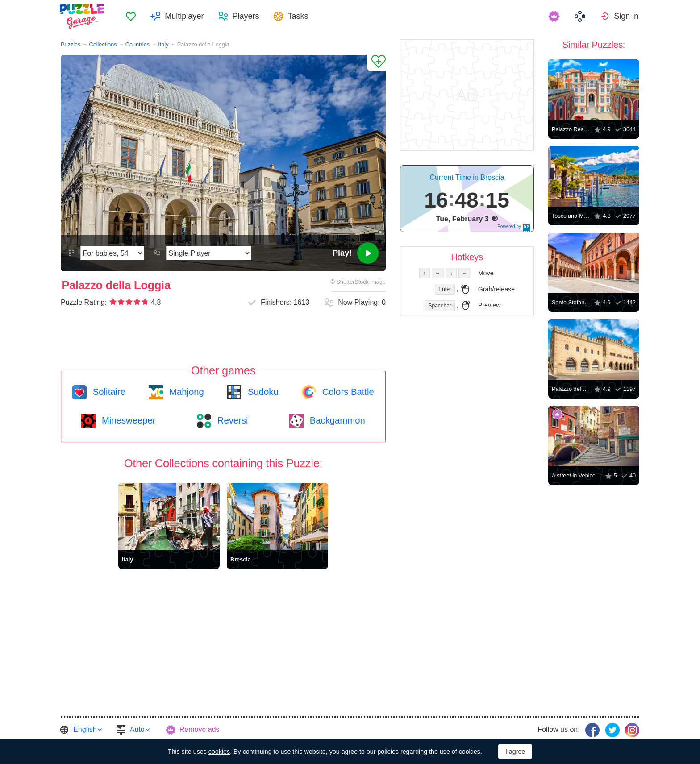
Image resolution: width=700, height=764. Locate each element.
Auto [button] (137, 729)
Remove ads (200, 729)
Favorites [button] (132, 16)
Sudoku (262, 392)
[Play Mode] (209, 253)
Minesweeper (127, 420)
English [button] (85, 729)
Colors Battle (347, 392)
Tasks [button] (299, 16)
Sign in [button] (627, 16)
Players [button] (247, 16)
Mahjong (185, 392)
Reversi (231, 420)
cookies (219, 752)
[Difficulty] (112, 253)
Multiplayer (185, 16)
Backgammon (336, 420)
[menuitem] (132, 16)
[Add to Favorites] (376, 63)
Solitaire (108, 392)
